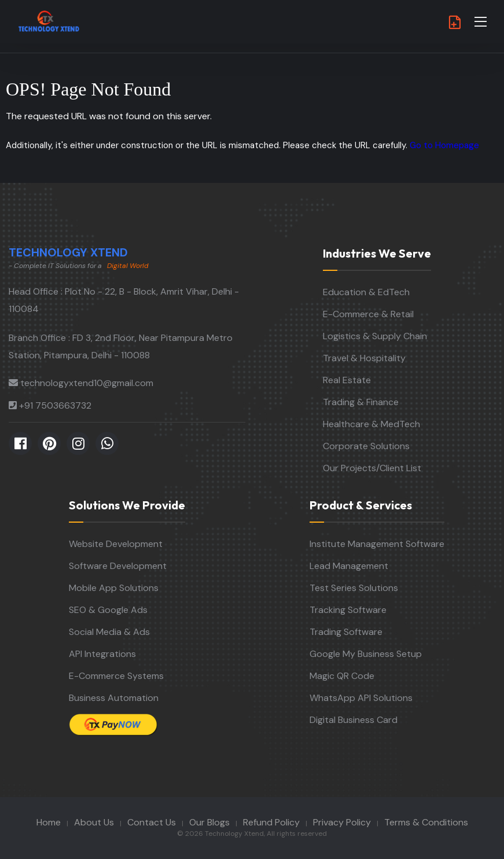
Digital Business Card (354, 720)
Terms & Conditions (426, 822)
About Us (94, 822)
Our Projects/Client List (372, 468)
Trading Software (346, 632)
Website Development (116, 544)
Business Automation (114, 698)
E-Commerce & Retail (368, 314)
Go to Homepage (444, 145)
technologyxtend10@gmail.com (87, 383)
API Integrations (102, 654)
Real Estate (347, 380)
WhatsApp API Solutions (361, 698)
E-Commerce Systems (116, 676)
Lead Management (349, 566)
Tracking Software (348, 610)
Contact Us (152, 822)
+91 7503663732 (55, 405)
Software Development (118, 566)
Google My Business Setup (366, 654)
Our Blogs (209, 822)
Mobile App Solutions (114, 588)
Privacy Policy (342, 822)
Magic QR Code (342, 676)
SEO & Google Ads (108, 610)
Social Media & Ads (109, 632)
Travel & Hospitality (364, 358)
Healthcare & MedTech (371, 424)
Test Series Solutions (354, 588)
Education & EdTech (366, 292)
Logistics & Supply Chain (375, 336)
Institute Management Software (377, 544)
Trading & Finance (361, 402)
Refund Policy (271, 822)
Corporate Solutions (366, 446)
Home (49, 822)
